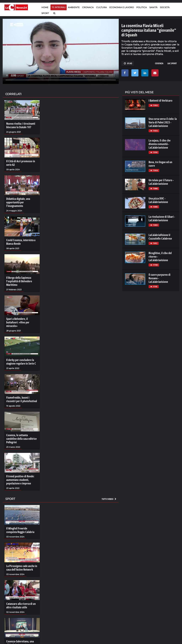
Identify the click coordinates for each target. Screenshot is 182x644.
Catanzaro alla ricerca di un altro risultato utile (21, 606)
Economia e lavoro (122, 7)
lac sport (172, 63)
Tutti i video (109, 499)
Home (45, 7)
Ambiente (74, 7)
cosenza (159, 63)
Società (165, 7)
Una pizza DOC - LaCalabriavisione (158, 200)
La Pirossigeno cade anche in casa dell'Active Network (22, 568)
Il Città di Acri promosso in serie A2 (21, 163)
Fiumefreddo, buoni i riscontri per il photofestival (22, 399)
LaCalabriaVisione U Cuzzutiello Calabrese (160, 237)
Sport (45, 13)
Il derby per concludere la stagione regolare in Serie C (21, 362)
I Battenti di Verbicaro (160, 101)
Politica (142, 7)
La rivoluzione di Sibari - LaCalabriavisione (162, 218)
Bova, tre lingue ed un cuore (160, 164)
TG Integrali (59, 7)
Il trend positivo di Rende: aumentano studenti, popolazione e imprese (20, 480)
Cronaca (88, 7)
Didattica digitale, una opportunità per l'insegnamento (18, 202)
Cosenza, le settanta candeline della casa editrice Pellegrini (21, 439)
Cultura (101, 7)
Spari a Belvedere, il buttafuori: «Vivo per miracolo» (18, 322)
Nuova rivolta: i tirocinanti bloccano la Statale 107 (21, 125)
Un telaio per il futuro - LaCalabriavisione (161, 182)
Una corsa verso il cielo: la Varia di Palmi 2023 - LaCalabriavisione (163, 122)
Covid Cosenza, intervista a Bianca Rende (21, 242)
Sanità (153, 7)
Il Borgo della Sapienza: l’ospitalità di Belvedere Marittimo (19, 281)
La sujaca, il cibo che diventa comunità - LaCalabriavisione (160, 144)
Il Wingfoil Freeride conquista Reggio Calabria (20, 530)
